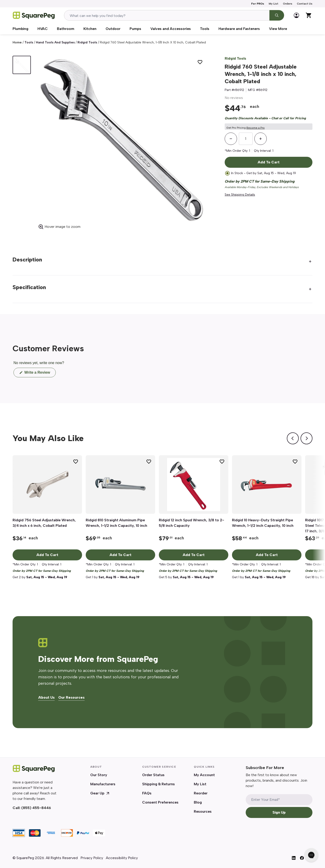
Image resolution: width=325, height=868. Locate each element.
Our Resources (71, 698)
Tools (205, 29)
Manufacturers (103, 784)
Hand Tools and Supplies (55, 42)
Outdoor (113, 29)
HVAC (43, 29)
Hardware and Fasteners (239, 29)
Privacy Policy (92, 858)
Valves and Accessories (171, 29)
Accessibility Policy (122, 858)
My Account (204, 775)
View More (278, 29)
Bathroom (66, 29)
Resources (203, 811)
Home (17, 42)
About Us (46, 698)
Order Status (153, 775)
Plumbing (20, 29)
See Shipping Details (240, 195)
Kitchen (90, 29)
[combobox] (167, 15)
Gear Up (100, 793)
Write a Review (40, 374)
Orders (288, 4)
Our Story (99, 775)
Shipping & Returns (159, 784)
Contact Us (305, 4)
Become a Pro (256, 128)
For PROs (258, 4)
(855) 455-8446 (36, 808)
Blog (198, 802)
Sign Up (279, 812)
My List (274, 4)
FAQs (147, 793)
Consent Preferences (160, 802)
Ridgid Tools (87, 42)
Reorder (201, 793)
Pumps (135, 29)
